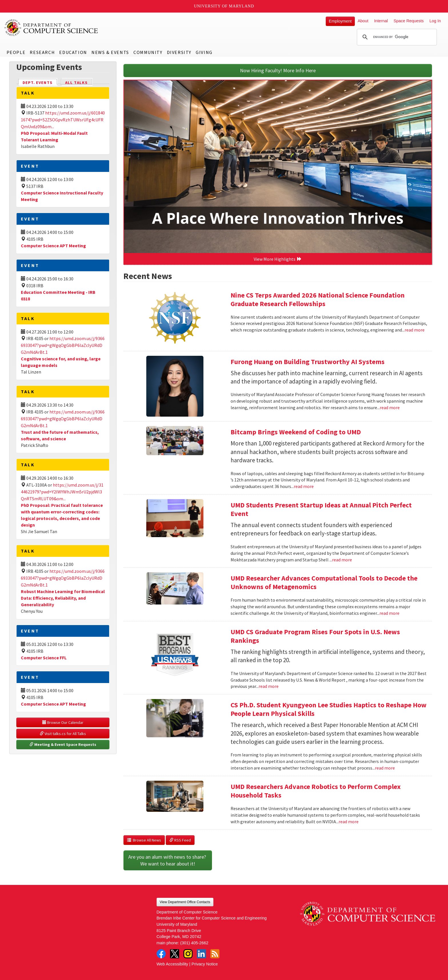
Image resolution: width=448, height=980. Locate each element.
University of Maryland (224, 6)
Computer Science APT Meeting (53, 246)
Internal (381, 21)
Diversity (179, 52)
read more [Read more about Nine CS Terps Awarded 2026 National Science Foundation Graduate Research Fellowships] (415, 330)
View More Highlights (278, 259)
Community (148, 52)
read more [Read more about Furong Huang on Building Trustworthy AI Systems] (390, 407)
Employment (340, 21)
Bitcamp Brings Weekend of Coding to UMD (296, 432)
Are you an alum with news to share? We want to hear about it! (168, 860)
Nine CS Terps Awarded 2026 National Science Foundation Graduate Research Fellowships (318, 299)
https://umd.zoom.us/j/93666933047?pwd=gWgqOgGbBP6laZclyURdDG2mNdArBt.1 (63, 345)
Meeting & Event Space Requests (63, 744)
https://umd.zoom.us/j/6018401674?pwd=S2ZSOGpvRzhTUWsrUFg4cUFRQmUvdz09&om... (63, 120)
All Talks (76, 83)
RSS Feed (180, 840)
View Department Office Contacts (185, 902)
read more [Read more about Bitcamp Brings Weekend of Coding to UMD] (304, 486)
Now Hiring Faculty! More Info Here (278, 70)
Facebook (161, 954)
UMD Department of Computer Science (51, 28)
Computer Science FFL (44, 658)
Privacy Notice (205, 964)
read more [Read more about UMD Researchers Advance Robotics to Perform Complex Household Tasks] (349, 822)
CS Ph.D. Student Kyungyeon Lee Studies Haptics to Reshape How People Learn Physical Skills (329, 709)
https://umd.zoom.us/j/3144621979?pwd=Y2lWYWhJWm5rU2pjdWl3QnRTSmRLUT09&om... (62, 492)
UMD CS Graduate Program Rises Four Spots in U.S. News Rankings (315, 636)
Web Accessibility (172, 964)
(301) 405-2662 (194, 943)
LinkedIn (201, 954)
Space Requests (409, 21)
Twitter (175, 954)
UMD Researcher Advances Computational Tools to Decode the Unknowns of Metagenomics (324, 582)
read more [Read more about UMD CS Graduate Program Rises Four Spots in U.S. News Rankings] (269, 686)
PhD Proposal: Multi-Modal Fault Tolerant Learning (54, 136)
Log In (435, 21)
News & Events (110, 52)
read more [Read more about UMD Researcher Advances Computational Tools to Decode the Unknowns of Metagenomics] (389, 613)
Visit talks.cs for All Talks (63, 734)
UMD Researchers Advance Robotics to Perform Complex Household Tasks (316, 791)
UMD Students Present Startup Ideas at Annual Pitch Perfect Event (321, 509)
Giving (204, 52)
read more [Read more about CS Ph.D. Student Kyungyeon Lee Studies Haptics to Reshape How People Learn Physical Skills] (385, 768)
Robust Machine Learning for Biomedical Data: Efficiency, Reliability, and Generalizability (63, 598)
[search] (396, 37)
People (16, 52)
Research (42, 52)
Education (73, 52)
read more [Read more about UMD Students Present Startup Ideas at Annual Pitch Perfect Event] (342, 560)
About (363, 21)
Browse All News (144, 840)
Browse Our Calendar (63, 722)
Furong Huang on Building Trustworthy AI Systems (308, 362)
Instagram (188, 954)
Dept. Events (40, 82)
